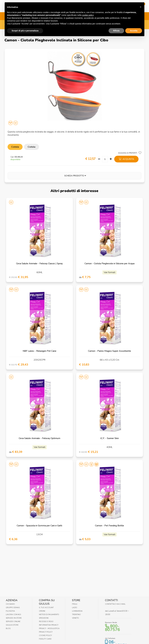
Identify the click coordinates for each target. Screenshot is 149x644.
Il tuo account (46, 608)
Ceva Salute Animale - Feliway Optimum (40, 438)
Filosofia (10, 611)
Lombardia (77, 611)
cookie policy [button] (88, 9)
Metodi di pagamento (49, 615)
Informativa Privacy (49, 625)
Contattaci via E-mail (115, 604)
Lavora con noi (13, 615)
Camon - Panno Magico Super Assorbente (109, 351)
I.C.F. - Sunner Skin (109, 438)
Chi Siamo (10, 604)
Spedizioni (44, 618)
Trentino (76, 615)
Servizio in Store (14, 618)
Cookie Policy (45, 635)
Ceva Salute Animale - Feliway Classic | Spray (39, 264)
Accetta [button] (134, 25)
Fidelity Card (45, 639)
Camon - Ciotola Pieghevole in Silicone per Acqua (109, 264)
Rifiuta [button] (116, 25)
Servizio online (13, 621)
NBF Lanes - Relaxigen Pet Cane (40, 351)
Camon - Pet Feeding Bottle (109, 526)
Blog (8, 628)
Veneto (75, 618)
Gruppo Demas (13, 608)
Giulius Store (12, 625)
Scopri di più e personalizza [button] (25, 25)
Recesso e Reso (46, 621)
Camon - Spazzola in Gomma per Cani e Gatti (39, 526)
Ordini (42, 611)
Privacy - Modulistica (49, 628)
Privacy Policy (46, 632)
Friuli (75, 604)
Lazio (75, 608)
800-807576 (112, 628)
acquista (126, 159)
